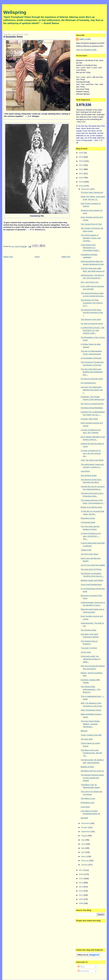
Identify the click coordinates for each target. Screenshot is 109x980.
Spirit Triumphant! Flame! (91, 710)
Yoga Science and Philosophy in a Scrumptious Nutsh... (90, 248)
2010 (81, 899)
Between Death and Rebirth (92, 580)
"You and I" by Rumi (89, 648)
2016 (81, 874)
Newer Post (8, 257)
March (84, 856)
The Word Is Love (88, 798)
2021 (81, 174)
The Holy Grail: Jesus (89, 554)
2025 (81, 157)
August (84, 836)
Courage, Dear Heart (89, 419)
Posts (81, 967)
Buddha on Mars (87, 767)
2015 (81, 879)
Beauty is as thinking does (91, 507)
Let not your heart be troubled (93, 565)
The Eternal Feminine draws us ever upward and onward (92, 778)
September (86, 832)
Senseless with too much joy (92, 771)
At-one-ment (86, 652)
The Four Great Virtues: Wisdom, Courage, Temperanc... (90, 724)
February (85, 861)
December (86, 189)
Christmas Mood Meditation (92, 408)
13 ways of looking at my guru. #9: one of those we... (91, 453)
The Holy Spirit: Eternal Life (92, 192)
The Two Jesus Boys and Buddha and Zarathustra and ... (92, 372)
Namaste (84, 818)
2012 (81, 891)
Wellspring (15, 12)
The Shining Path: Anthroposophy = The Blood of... (91, 689)
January (85, 865)
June (83, 844)
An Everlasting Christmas (91, 358)
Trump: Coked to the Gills (91, 735)
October (85, 827)
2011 (81, 895)
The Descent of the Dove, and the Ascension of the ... (92, 313)
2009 (81, 903)
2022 (81, 169)
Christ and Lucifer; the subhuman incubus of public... (91, 659)
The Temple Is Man (88, 630)
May (83, 848)
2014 (81, 883)
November (86, 823)
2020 (81, 178)
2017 (81, 870)
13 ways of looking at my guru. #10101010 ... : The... (91, 536)
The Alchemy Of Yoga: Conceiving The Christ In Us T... (92, 303)
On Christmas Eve (88, 383)
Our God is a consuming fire (92, 404)
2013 (81, 887)
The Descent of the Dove (91, 319)
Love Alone (85, 471)
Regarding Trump (88, 518)
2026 (81, 153)
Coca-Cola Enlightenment (91, 584)
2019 (81, 182)
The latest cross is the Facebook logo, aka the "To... (91, 753)
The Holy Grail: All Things (91, 569)
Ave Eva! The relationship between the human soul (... (92, 390)
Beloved (84, 731)
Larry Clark (85, 39)
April (83, 852)
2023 (81, 165)
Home (37, 257)
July (83, 840)
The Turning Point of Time (91, 224)
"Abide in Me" (86, 550)
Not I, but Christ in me (90, 282)
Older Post (66, 257)
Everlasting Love (87, 803)
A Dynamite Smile (88, 522)
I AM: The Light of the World (92, 460)
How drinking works (89, 475)
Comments (83, 971)
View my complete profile (86, 50)
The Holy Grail (87, 739)
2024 (81, 161)
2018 (81, 186)
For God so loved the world (92, 323)
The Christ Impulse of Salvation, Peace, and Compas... (91, 238)
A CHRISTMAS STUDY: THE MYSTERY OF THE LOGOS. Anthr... (93, 330)
